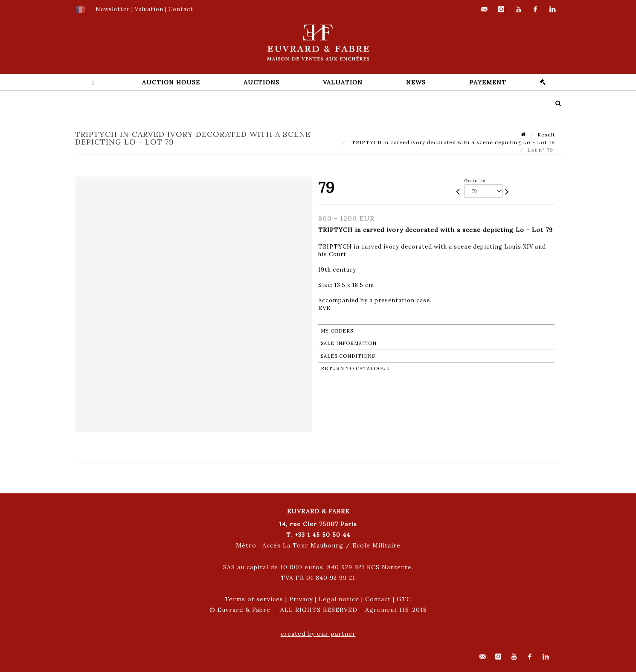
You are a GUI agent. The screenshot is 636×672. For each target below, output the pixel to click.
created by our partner (318, 634)
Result (546, 135)
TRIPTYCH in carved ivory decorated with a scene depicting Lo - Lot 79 (452, 142)
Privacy (301, 599)
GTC (404, 599)
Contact (378, 599)
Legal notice (339, 599)
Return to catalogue (355, 368)
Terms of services (254, 599)
